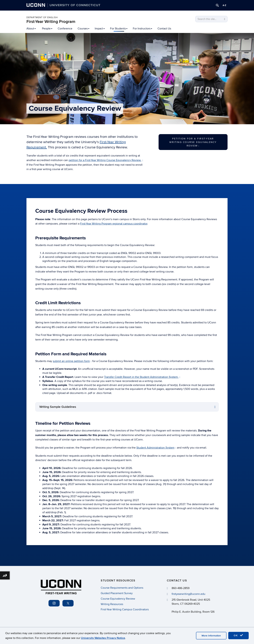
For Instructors (143, 29)
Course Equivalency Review (118, 599)
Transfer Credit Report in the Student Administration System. (142, 377)
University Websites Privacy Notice (103, 638)
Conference (65, 29)
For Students (119, 29)
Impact (100, 29)
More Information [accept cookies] (211, 636)
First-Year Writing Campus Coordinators (125, 609)
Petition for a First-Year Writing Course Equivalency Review (193, 142)
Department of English (42, 17)
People (47, 29)
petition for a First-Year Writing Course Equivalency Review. (106, 160)
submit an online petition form (72, 361)
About (31, 29)
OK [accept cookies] (238, 635)
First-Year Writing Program (51, 22)
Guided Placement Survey (117, 593)
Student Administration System (156, 448)
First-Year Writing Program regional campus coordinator (114, 224)
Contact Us (164, 29)
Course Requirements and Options (122, 588)
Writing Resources (112, 604)
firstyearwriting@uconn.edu (188, 594)
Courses (84, 29)
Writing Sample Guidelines (58, 407)
